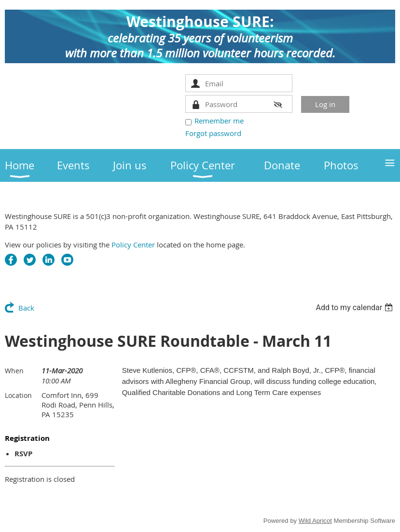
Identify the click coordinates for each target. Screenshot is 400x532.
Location (18, 395)
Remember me (219, 121)
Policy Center (133, 245)
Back (26, 308)
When (14, 371)
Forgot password (213, 133)
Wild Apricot (315, 521)
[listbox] (355, 307)
